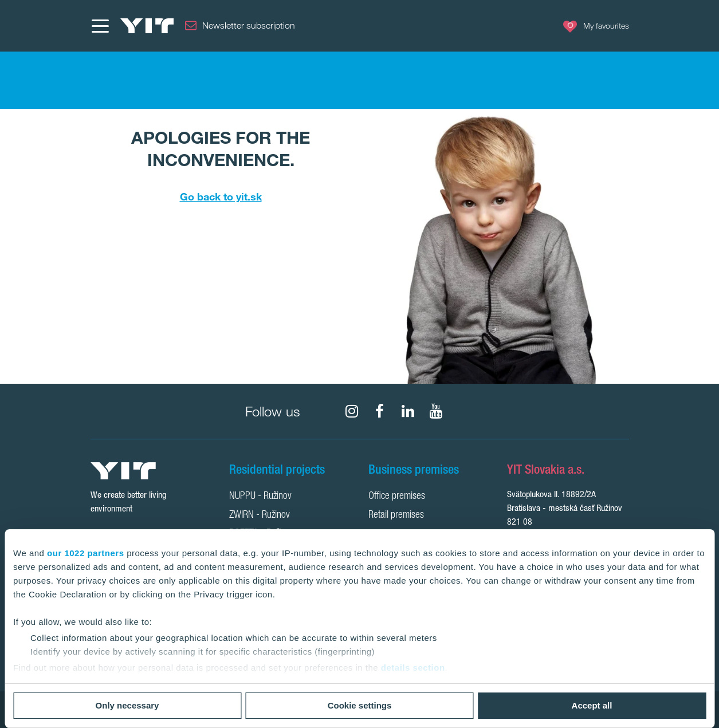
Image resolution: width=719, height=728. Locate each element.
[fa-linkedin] (408, 411)
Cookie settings (360, 705)
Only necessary (127, 705)
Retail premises (396, 515)
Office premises (397, 497)
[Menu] (100, 26)
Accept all (592, 705)
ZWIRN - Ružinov (260, 515)
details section (413, 668)
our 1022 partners (85, 553)
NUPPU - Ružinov (260, 497)
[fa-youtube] (436, 411)
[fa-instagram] (352, 411)
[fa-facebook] (380, 411)
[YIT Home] (147, 26)
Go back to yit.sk (221, 196)
